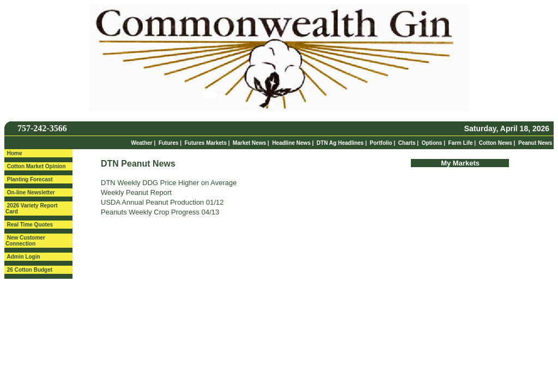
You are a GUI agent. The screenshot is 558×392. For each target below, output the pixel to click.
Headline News (291, 143)
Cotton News (496, 143)
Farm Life (461, 143)
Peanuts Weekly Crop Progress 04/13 (160, 212)
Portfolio (381, 143)
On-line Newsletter (31, 192)
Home (15, 153)
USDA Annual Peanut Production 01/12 (162, 202)
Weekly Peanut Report (136, 192)
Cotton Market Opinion (37, 166)
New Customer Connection (25, 241)
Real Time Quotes (30, 225)
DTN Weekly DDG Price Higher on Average (169, 183)
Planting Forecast (30, 179)
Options (432, 143)
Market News (249, 143)
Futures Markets (206, 143)
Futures (169, 143)
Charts (407, 143)
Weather (141, 143)
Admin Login (23, 257)
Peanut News (535, 143)
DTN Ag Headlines (340, 143)
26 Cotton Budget (30, 270)
